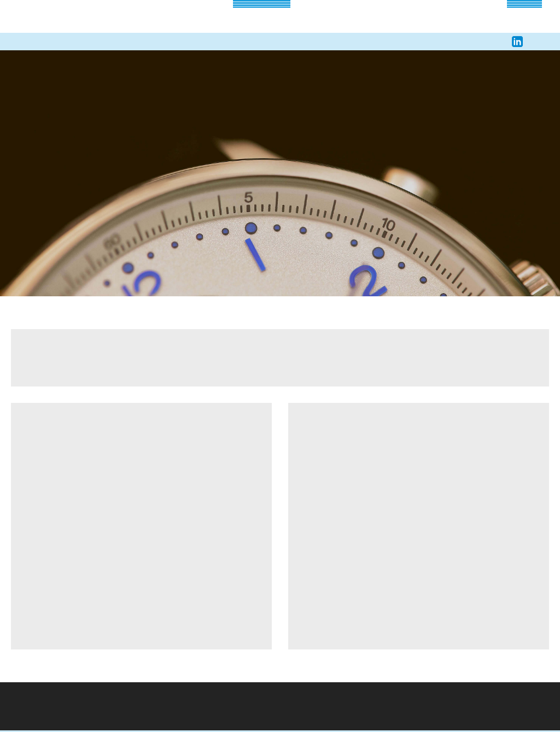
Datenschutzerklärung (303, 434)
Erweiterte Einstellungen (228, 434)
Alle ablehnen (329, 410)
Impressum (355, 434)
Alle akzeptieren (231, 410)
